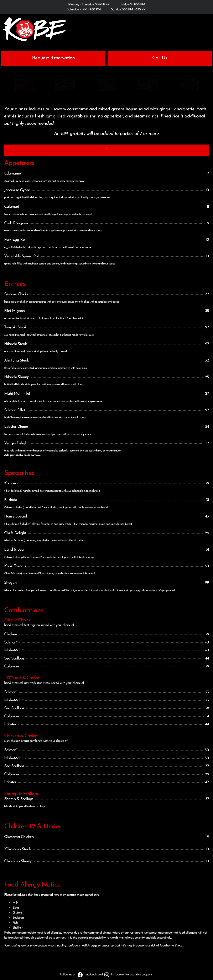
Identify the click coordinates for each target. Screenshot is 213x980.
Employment (153, 965)
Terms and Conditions (110, 965)
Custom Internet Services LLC (141, 972)
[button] (158, 27)
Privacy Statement (62, 965)
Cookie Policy (85, 965)
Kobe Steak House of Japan (92, 972)
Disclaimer (134, 965)
